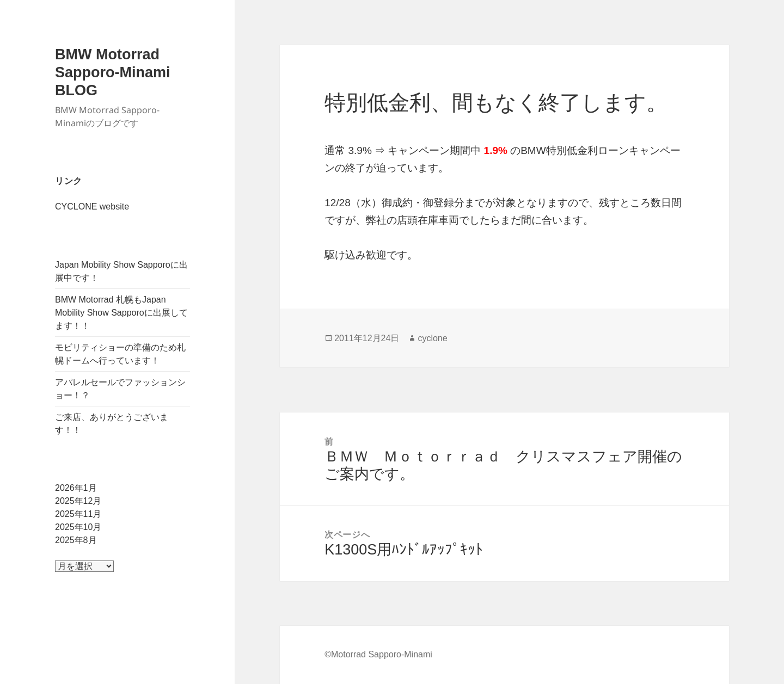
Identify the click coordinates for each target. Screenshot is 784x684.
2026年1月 (76, 488)
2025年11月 (78, 514)
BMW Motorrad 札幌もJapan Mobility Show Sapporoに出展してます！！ (121, 313)
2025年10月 (78, 527)
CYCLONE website (92, 207)
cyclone (432, 338)
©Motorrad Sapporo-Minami (378, 654)
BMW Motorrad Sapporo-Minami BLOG (113, 72)
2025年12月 (78, 501)
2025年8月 (76, 540)
